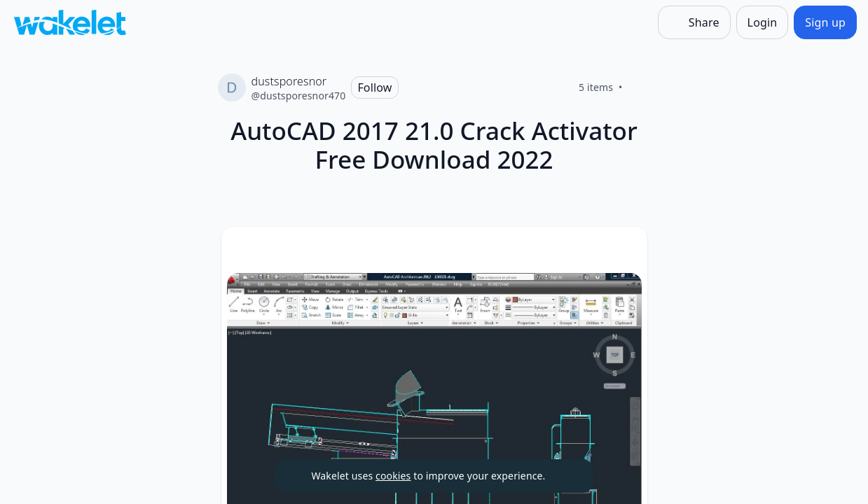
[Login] (763, 22)
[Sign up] (825, 22)
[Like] (640, 87)
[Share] (694, 22)
